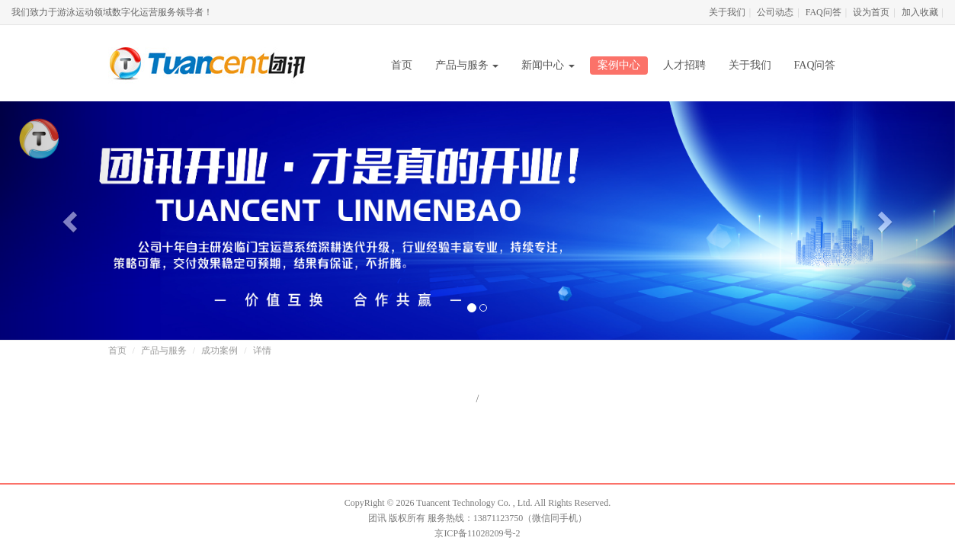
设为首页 (871, 12)
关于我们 (727, 12)
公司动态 (775, 12)
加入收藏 (920, 12)
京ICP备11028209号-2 (477, 533)
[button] (72, 221)
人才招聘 (684, 65)
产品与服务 (467, 65)
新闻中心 (548, 65)
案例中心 (619, 65)
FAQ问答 (824, 12)
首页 (402, 65)
